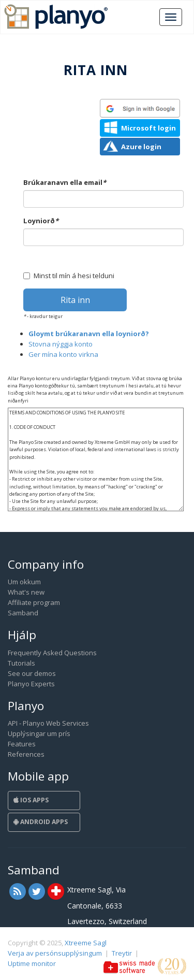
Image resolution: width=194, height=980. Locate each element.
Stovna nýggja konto (61, 344)
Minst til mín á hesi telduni (69, 276)
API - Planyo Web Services (48, 723)
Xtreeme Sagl (86, 943)
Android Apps (41, 822)
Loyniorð (41, 221)
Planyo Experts (31, 684)
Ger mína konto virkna (63, 354)
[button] (140, 108)
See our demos (32, 673)
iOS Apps (31, 800)
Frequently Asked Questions (52, 653)
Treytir (122, 953)
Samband (23, 613)
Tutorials (21, 663)
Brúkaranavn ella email (65, 182)
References (26, 754)
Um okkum (24, 582)
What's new (26, 592)
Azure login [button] (141, 147)
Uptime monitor (32, 963)
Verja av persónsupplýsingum (55, 953)
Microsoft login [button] (148, 128)
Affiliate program (34, 602)
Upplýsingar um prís (39, 733)
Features (22, 744)
